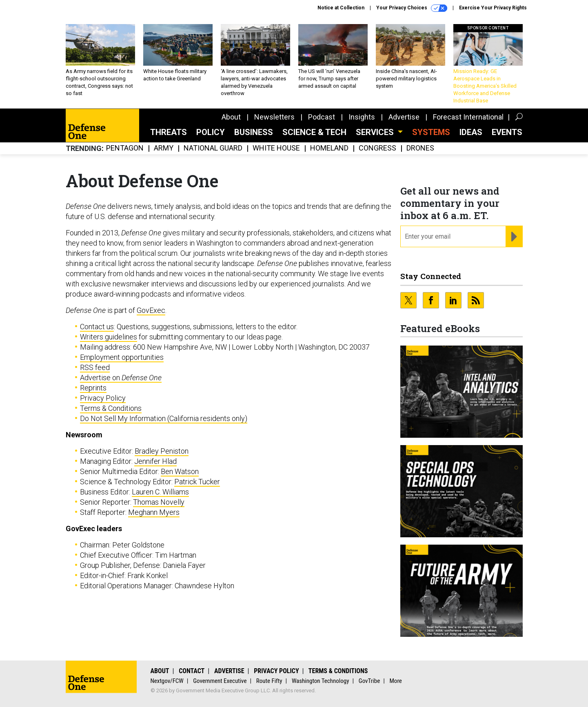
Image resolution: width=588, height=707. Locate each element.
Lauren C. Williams (160, 492)
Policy (211, 132)
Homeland (329, 148)
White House (276, 148)
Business (254, 132)
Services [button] (376, 132)
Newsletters (274, 117)
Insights (362, 117)
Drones (420, 148)
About (231, 117)
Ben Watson (180, 471)
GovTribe (369, 681)
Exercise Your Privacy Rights (493, 8)
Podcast (322, 117)
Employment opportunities (122, 357)
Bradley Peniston (162, 451)
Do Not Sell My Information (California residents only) (164, 418)
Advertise (404, 117)
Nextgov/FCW (167, 681)
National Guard (213, 148)
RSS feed (95, 367)
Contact (192, 671)
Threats (169, 132)
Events (507, 132)
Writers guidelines (109, 337)
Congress (377, 148)
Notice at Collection (341, 8)
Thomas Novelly (159, 502)
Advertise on (121, 378)
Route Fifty (269, 681)
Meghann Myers (154, 512)
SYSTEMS (431, 132)
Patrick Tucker (197, 482)
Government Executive (220, 681)
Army (164, 148)
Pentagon (125, 148)
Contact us (97, 327)
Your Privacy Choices (412, 8)
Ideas (471, 132)
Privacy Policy (103, 398)
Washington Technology (321, 681)
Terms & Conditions (111, 408)
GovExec (151, 310)
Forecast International (468, 117)
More (396, 681)
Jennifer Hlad (155, 461)
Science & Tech (314, 132)
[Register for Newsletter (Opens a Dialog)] (514, 237)
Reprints (93, 388)
